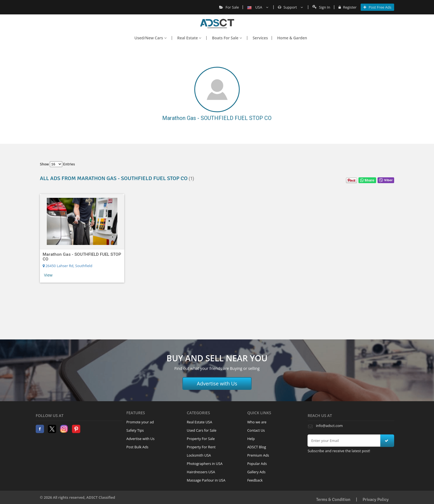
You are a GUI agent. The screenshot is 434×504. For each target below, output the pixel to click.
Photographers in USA (205, 464)
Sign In (321, 7)
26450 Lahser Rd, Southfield (68, 266)
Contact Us (256, 430)
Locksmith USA (199, 455)
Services (260, 38)
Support (290, 7)
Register (348, 7)
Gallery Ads (256, 472)
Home (217, 24)
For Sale (229, 7)
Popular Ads (257, 464)
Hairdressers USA (201, 472)
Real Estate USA (200, 422)
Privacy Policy (376, 500)
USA (258, 7)
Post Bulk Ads (138, 447)
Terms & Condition (333, 500)
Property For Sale (201, 439)
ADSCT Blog (257, 447)
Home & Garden (292, 38)
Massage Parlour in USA (206, 480)
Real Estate (189, 38)
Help (251, 439)
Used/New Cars (151, 38)
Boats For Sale (227, 38)
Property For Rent (201, 447)
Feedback (255, 480)
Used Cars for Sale (202, 430)
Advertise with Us (217, 383)
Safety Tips (135, 430)
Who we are (257, 422)
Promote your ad (140, 422)
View (48, 275)
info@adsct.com (329, 426)
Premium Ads (258, 455)
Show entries (57, 164)
